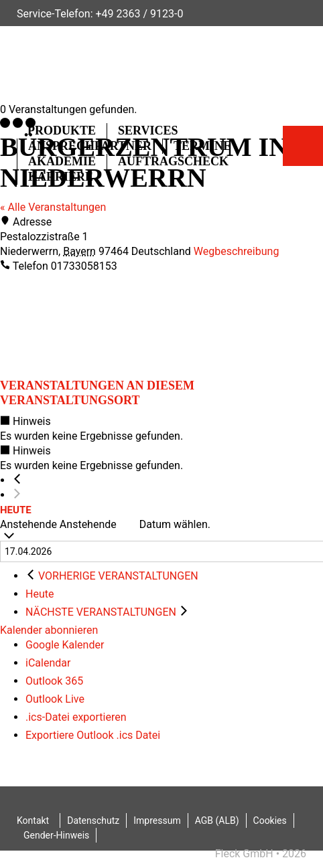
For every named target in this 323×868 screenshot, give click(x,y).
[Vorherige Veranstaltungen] (17, 480)
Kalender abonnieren (49, 630)
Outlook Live (55, 699)
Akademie (62, 161)
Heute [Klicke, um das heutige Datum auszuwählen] (40, 594)
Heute (16, 510)
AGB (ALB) (217, 820)
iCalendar (48, 663)
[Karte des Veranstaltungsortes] (101, 324)
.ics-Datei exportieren (76, 717)
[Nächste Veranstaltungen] (17, 495)
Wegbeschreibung (237, 251)
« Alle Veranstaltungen (53, 207)
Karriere (61, 177)
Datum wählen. (175, 524)
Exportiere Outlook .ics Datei (93, 735)
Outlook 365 (54, 681)
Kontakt (33, 820)
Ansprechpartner (90, 146)
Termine (202, 146)
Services (148, 131)
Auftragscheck (173, 161)
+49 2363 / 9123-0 (139, 14)
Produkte (62, 131)
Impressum (157, 820)
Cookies (270, 820)
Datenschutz (93, 820)
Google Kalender (65, 645)
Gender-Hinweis (56, 835)
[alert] (161, 429)
